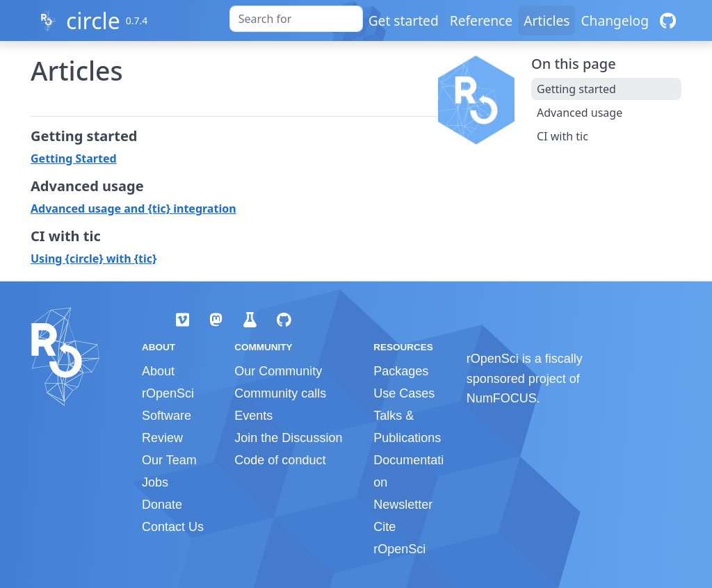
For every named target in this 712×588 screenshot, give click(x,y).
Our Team (169, 460)
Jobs (155, 482)
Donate (162, 505)
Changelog (615, 21)
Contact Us (173, 527)
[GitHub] (668, 21)
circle (93, 21)
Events (253, 416)
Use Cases (404, 393)
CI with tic (563, 136)
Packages (401, 371)
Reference (481, 21)
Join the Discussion (288, 438)
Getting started (576, 89)
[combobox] (296, 19)
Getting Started (74, 158)
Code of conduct (280, 460)
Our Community (278, 371)
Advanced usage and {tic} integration (133, 209)
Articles (547, 21)
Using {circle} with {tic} (94, 259)
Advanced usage (580, 113)
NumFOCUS (502, 398)
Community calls (280, 393)
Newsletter (403, 505)
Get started (404, 21)
